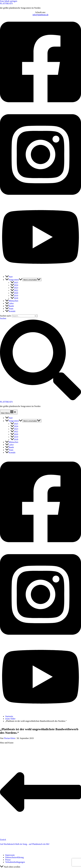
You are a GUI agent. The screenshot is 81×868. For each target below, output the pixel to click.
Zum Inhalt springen (9, 1)
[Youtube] (40, 272)
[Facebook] (40, 107)
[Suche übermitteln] (37, 316)
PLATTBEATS (6, 3)
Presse (8, 860)
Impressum (10, 855)
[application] (21, 280)
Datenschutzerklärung (14, 857)
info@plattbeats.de (41, 15)
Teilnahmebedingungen (15, 862)
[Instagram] (40, 200)
